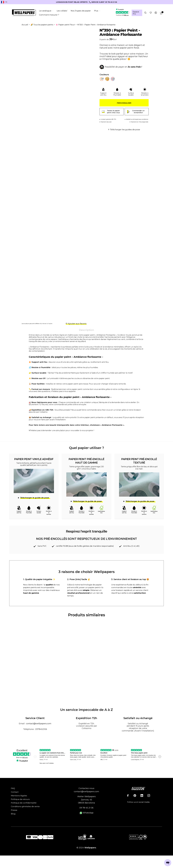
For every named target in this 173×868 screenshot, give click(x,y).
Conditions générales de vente (25, 806)
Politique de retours (20, 799)
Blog (13, 814)
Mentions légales (19, 796)
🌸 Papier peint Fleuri (65, 25)
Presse (14, 810)
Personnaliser (124, 103)
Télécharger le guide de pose (35, 498)
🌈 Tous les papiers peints (42, 25)
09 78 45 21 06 (86, 808)
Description (86, 330)
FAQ (13, 788)
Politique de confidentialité (24, 803)
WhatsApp (86, 813)
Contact (15, 792)
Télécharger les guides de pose (125, 130)
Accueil (25, 25)
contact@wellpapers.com (39, 724)
